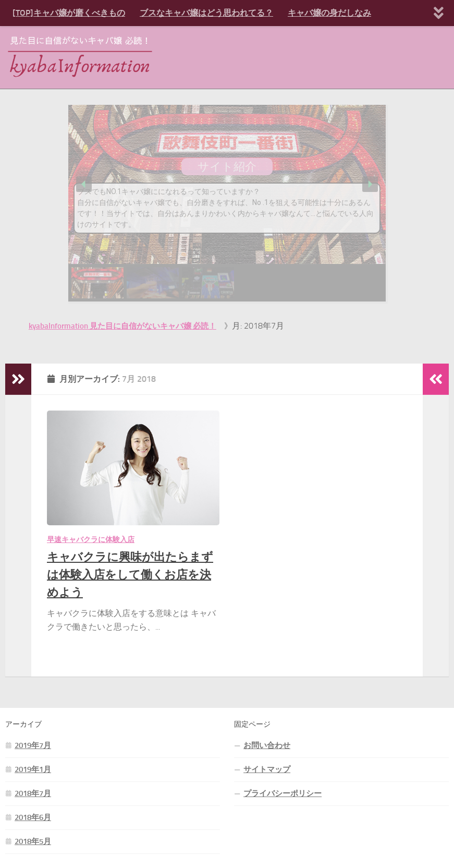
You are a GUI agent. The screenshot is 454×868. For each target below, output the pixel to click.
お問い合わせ (267, 745)
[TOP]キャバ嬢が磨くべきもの (69, 13)
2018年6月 (33, 817)
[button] (84, 184)
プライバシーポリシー (283, 793)
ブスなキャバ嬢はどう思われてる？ (206, 13)
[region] (227, 203)
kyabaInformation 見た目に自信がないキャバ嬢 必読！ (122, 326)
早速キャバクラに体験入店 (91, 540)
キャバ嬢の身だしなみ (329, 13)
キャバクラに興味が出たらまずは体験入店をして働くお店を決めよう (130, 575)
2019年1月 (33, 769)
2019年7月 (33, 745)
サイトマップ (267, 769)
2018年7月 (33, 793)
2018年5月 (33, 841)
